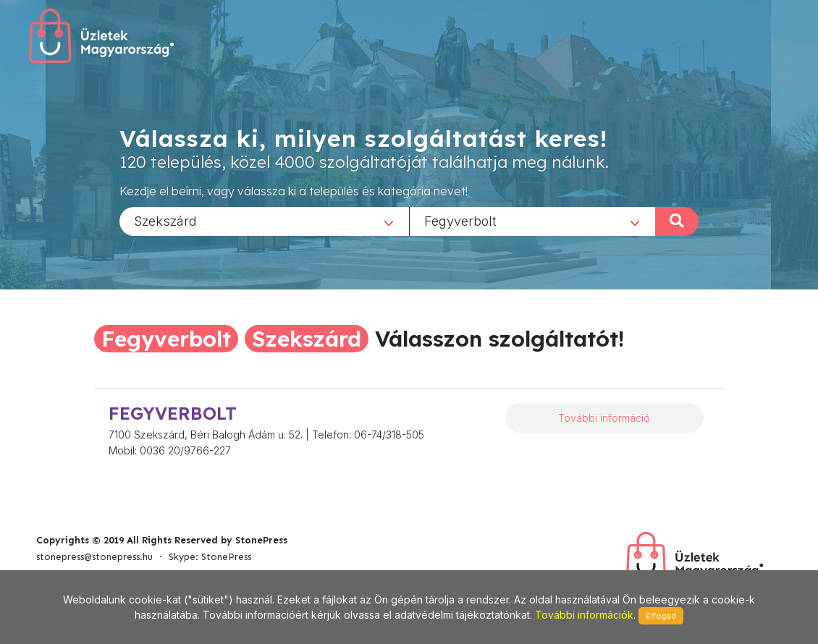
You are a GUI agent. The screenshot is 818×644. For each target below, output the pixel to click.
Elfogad (661, 616)
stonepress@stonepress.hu (94, 557)
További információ (604, 418)
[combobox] (264, 221)
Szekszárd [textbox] (165, 220)
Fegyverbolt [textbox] (460, 220)
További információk (584, 615)
